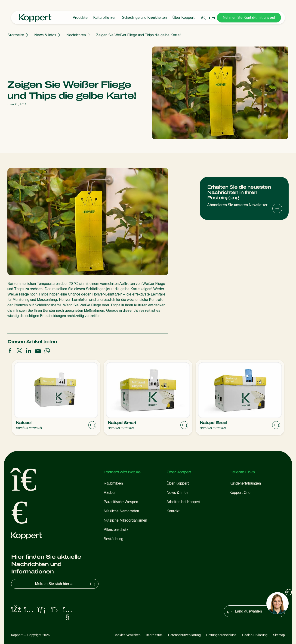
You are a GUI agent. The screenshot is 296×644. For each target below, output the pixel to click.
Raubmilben (113, 483)
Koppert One (240, 493)
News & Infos (45, 35)
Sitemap (279, 635)
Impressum (154, 635)
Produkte (80, 17)
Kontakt (173, 511)
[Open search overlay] (203, 18)
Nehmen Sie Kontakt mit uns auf (249, 17)
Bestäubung (113, 539)
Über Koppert (183, 17)
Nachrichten (76, 35)
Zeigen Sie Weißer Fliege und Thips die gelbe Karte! (138, 35)
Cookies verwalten (127, 635)
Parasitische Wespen (121, 502)
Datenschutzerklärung (184, 635)
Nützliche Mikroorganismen (125, 520)
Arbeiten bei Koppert (183, 502)
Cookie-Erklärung (255, 635)
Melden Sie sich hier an (66, 584)
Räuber (110, 493)
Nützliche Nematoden (121, 511)
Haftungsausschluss (221, 635)
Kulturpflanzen (105, 17)
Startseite (16, 35)
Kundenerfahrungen (245, 483)
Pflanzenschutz (116, 530)
